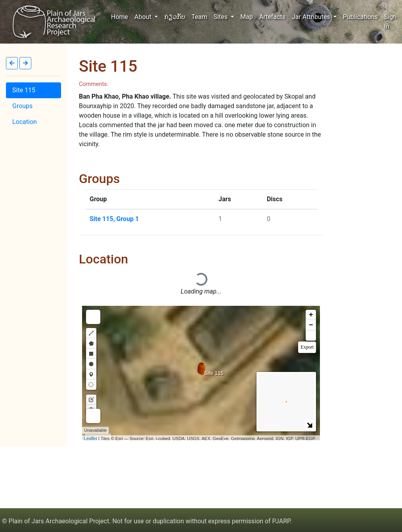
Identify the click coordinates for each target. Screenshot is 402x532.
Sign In (390, 22)
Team (199, 17)
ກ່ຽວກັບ (175, 17)
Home (121, 16)
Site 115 (24, 90)
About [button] (144, 17)
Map (247, 17)
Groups (22, 106)
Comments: (94, 84)
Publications (360, 17)
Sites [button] (221, 17)
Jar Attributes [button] (312, 17)
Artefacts (272, 17)
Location (25, 122)
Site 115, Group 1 (114, 219)
